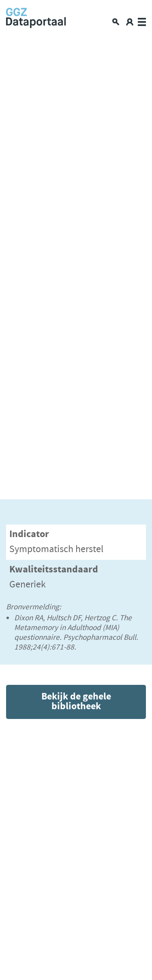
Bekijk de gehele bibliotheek (76, 702)
